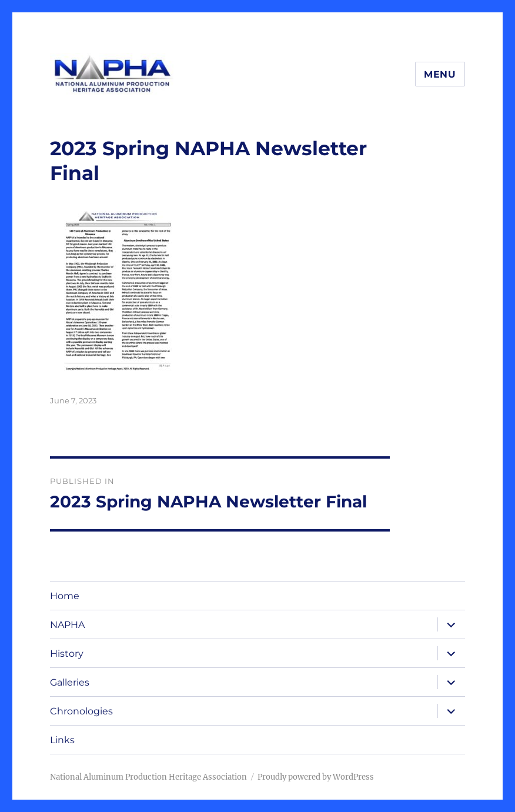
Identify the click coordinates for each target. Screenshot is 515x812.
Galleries (70, 682)
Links (62, 740)
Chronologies (81, 711)
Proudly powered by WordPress (316, 777)
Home (65, 596)
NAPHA (67, 625)
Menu (440, 74)
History (67, 654)
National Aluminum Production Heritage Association (148, 777)
